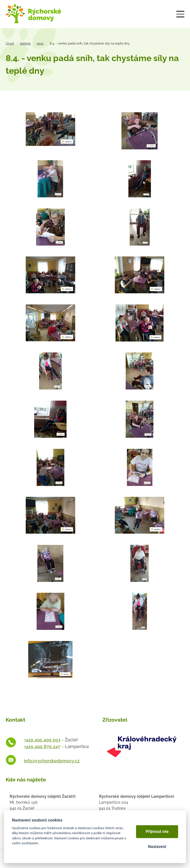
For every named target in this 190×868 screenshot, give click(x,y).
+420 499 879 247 (42, 746)
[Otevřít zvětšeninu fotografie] (50, 129)
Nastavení (157, 847)
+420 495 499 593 (42, 740)
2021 (40, 43)
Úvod (10, 43)
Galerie (25, 43)
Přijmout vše (157, 832)
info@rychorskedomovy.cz (52, 761)
